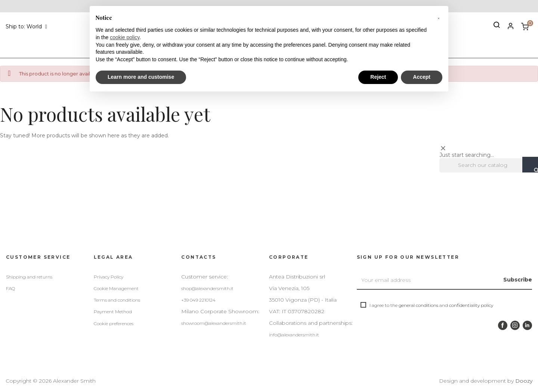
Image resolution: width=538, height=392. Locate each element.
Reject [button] (378, 77)
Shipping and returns (29, 277)
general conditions (418, 305)
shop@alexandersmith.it (207, 288)
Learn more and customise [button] (141, 77)
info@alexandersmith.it (294, 335)
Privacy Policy (109, 277)
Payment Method (113, 312)
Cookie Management (116, 288)
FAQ (10, 288)
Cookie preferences (114, 323)
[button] (439, 18)
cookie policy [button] (125, 37)
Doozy (524, 381)
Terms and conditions (117, 300)
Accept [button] (422, 77)
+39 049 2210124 (198, 300)
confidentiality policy (471, 305)
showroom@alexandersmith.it (214, 323)
